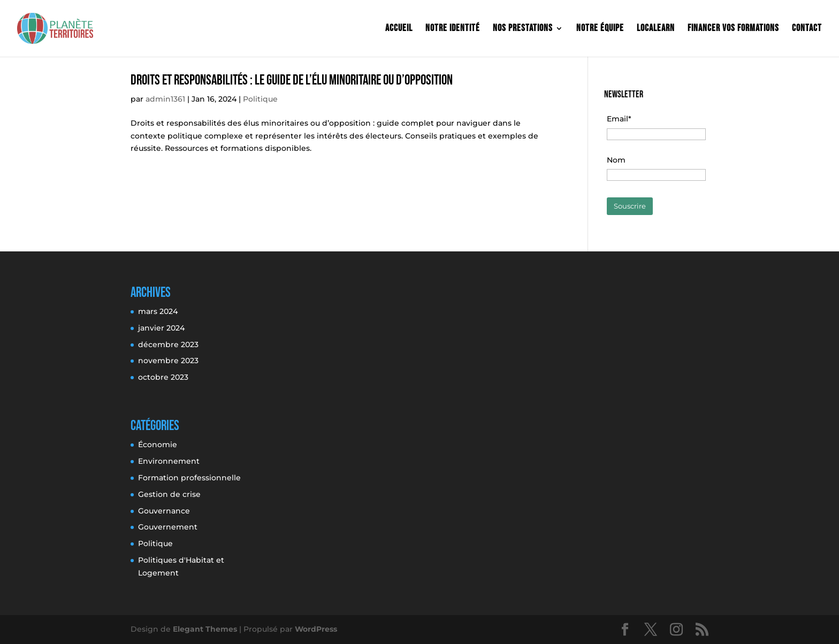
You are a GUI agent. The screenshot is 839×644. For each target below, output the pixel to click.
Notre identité (453, 29)
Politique (260, 99)
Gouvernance (164, 511)
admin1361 (165, 99)
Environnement (169, 461)
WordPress (316, 629)
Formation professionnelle (189, 478)
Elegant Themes (205, 629)
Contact (807, 29)
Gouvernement (168, 527)
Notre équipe (600, 29)
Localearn (656, 29)
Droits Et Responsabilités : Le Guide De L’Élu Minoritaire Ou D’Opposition (292, 80)
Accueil (399, 29)
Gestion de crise (169, 494)
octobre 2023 (163, 377)
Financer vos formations (733, 29)
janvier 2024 (161, 328)
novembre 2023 (168, 361)
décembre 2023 (168, 344)
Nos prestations (523, 29)
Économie (158, 444)
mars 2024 (158, 311)
